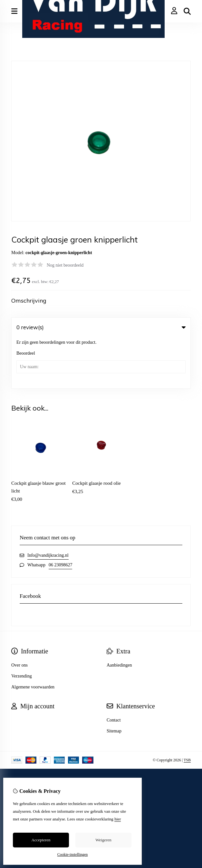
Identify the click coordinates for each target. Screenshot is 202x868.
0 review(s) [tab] (101, 327)
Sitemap (114, 679)
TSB (187, 708)
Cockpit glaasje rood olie (96, 431)
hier (118, 819)
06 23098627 (61, 513)
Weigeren (103, 840)
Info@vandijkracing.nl (48, 504)
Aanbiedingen (119, 613)
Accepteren (41, 840)
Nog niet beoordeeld (65, 265)
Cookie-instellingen (73, 855)
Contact (114, 668)
